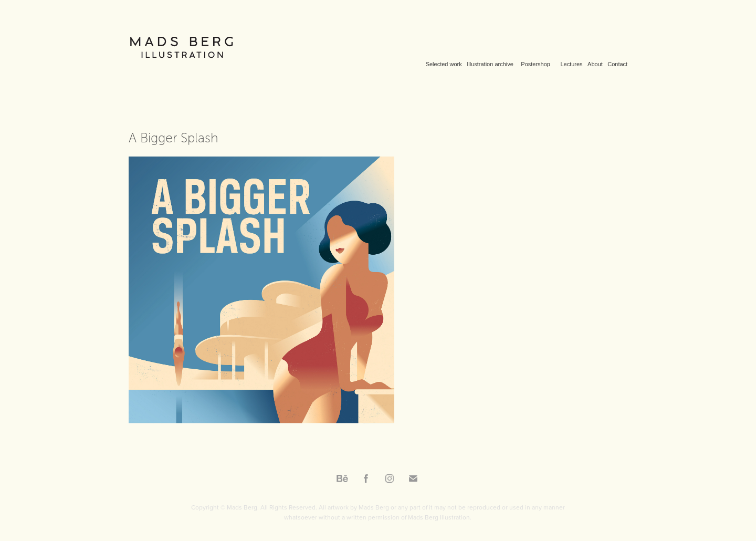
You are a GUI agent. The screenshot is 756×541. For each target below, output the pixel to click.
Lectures (571, 64)
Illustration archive (490, 64)
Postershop (535, 64)
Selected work (444, 64)
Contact (617, 64)
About (595, 64)
